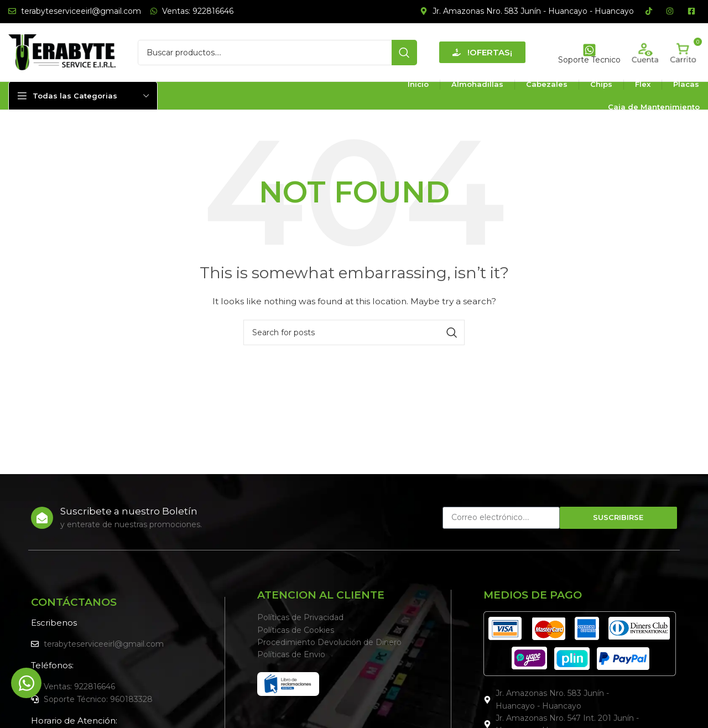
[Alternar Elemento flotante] (26, 683)
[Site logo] (62, 51)
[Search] (277, 53)
